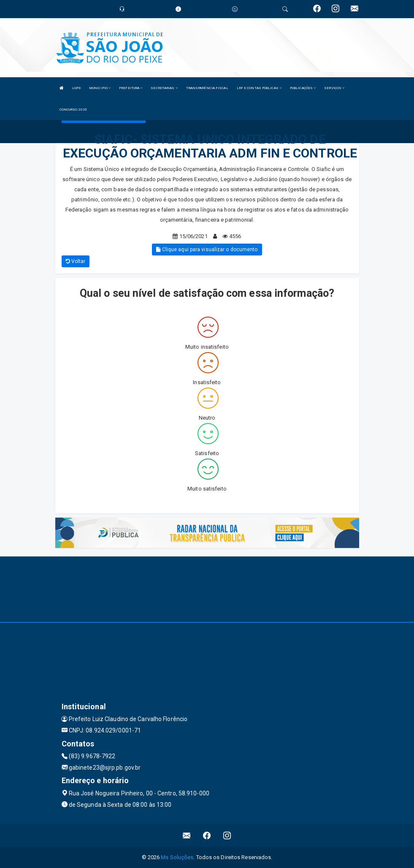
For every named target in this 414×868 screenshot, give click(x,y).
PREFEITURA (131, 88)
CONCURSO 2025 (73, 110)
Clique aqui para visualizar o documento (207, 250)
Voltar (76, 261)
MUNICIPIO (100, 88)
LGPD (76, 88)
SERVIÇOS (334, 88)
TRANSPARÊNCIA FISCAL (207, 88)
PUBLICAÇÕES (303, 88)
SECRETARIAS (164, 88)
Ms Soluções (177, 857)
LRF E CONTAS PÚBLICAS (259, 88)
